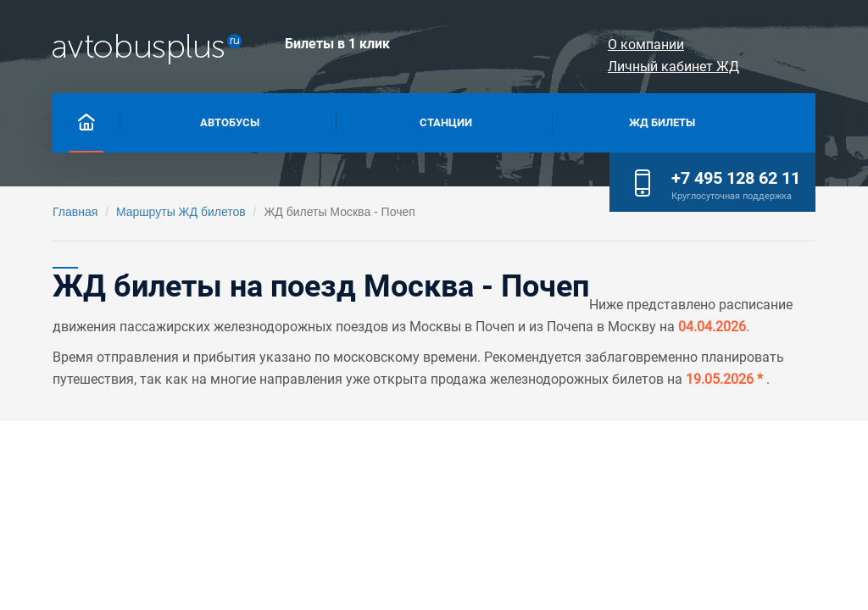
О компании (599, 44)
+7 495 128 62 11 (736, 178)
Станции (445, 121)
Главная (75, 212)
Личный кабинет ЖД (740, 44)
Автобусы (230, 121)
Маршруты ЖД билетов (181, 212)
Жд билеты (662, 121)
